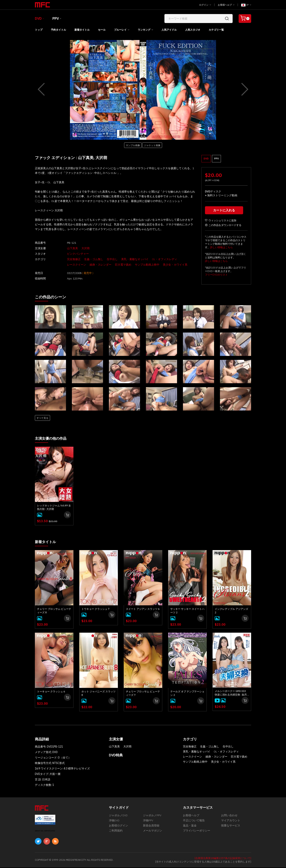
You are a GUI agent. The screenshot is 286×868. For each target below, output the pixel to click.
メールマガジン (153, 834)
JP (246, 5)
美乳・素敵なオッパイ (127, 259)
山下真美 (64, 248)
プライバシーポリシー (197, 834)
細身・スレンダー (70, 265)
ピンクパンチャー (70, 254)
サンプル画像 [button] (133, 145)
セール (102, 30)
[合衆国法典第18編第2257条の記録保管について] (223, 859)
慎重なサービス (231, 828)
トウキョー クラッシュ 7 (95, 610)
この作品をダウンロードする (223, 226)
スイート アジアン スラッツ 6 (143, 610)
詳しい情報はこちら (221, 248)
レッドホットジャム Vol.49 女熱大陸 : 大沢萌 (54, 508)
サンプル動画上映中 (117, 265)
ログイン (205, 5)
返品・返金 (190, 828)
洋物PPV (148, 822)
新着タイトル (82, 30)
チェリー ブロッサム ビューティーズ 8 (54, 611)
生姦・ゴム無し (86, 259)
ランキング (144, 30)
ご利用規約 (116, 834)
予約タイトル (58, 30)
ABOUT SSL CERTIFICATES (45, 831)
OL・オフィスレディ (157, 259)
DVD (38, 18)
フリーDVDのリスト (216, 276)
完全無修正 (66, 259)
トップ (39, 30)
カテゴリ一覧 (216, 30)
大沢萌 (78, 248)
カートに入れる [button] (225, 211)
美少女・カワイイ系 (145, 265)
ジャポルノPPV (152, 816)
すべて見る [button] (42, 419)
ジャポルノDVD (118, 816)
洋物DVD (114, 822)
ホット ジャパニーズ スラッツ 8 (98, 694)
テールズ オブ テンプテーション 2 (187, 694)
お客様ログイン (118, 828)
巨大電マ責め (93, 265)
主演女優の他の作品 (52, 439)
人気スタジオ (193, 30)
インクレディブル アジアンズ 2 (231, 611)
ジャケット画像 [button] (152, 145)
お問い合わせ (229, 816)
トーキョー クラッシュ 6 (51, 692)
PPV (56, 18)
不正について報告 (194, 822)
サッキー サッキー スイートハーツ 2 (187, 611)
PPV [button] (216, 159)
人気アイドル (169, 30)
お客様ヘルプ (226, 5)
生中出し (104, 259)
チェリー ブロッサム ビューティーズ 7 (143, 694)
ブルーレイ (120, 30)
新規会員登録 (151, 828)
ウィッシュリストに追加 (221, 221)
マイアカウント (231, 822)
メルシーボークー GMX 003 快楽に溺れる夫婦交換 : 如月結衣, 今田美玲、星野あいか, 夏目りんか (231, 694)
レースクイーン (182, 259)
